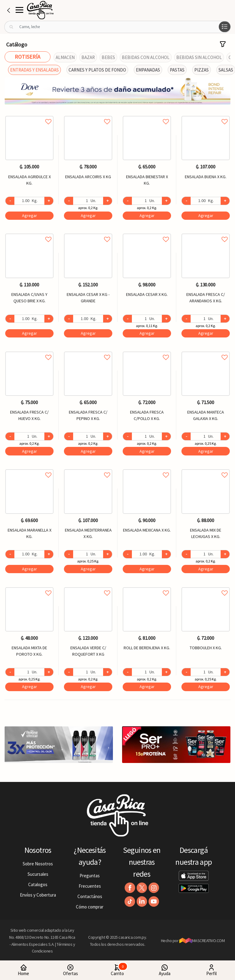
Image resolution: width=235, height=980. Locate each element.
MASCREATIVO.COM (202, 941)
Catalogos (38, 884)
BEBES (108, 57)
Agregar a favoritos (29, 115)
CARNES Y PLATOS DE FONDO (97, 70)
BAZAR (88, 57)
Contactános (90, 896)
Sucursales (38, 874)
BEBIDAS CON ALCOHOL (146, 57)
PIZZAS (201, 70)
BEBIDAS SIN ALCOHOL (199, 57)
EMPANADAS (148, 70)
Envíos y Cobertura (38, 895)
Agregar (30, 216)
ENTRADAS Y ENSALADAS (34, 70)
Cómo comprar (90, 907)
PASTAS (177, 70)
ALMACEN (65, 57)
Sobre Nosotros (38, 864)
